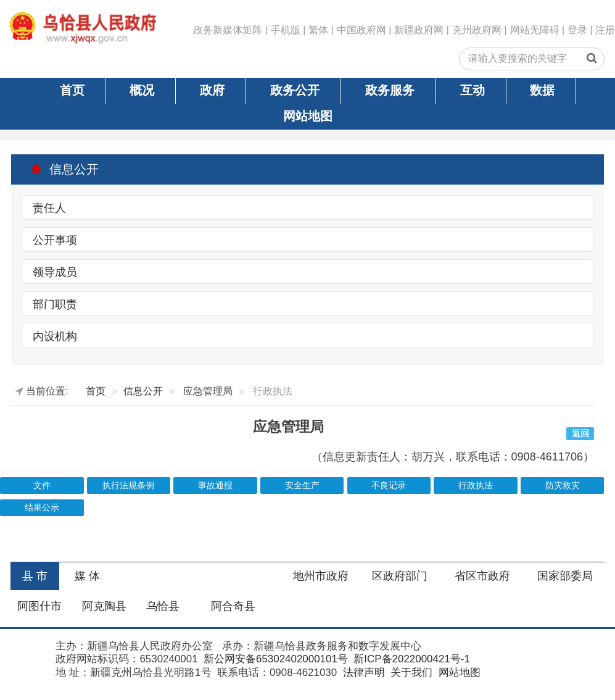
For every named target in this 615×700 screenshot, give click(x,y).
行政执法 (476, 485)
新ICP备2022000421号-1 (411, 659)
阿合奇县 (233, 606)
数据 (542, 90)
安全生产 (302, 485)
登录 (577, 30)
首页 (72, 90)
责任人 (49, 208)
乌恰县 (163, 606)
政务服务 (390, 90)
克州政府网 (477, 30)
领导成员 (55, 272)
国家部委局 (565, 576)
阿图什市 (39, 606)
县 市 (35, 576)
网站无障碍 (535, 30)
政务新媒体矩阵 (228, 30)
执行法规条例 (128, 485)
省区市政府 (482, 576)
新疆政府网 (419, 30)
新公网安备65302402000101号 (274, 659)
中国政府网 (361, 30)
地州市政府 (321, 576)
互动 (473, 90)
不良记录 (389, 485)
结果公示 (42, 508)
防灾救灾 (563, 485)
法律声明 (362, 673)
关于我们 (410, 673)
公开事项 (55, 240)
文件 (42, 485)
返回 (580, 434)
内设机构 (55, 336)
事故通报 (215, 485)
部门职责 (55, 304)
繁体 (318, 30)
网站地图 (308, 116)
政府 (212, 90)
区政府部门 (400, 576)
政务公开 (295, 90)
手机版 (286, 30)
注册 (605, 30)
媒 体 (87, 576)
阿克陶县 (104, 606)
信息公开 (64, 169)
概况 (142, 90)
